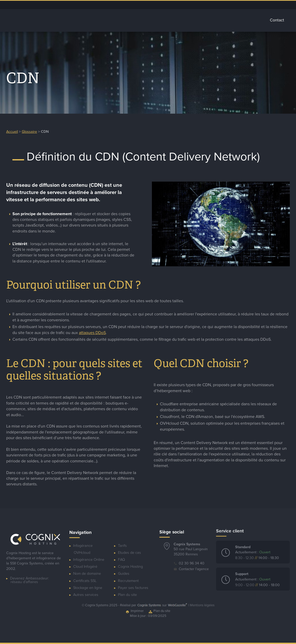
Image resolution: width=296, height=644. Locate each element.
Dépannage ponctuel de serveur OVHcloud (163, 5)
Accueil (73, 20)
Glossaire (228, 20)
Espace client (197, 5)
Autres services (198, 20)
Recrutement (128, 577)
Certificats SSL (85, 577)
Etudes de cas (129, 549)
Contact (277, 20)
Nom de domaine (87, 570)
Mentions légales (202, 605)
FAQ (121, 556)
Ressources (230, 5)
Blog (214, 5)
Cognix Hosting (130, 563)
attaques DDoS (92, 335)
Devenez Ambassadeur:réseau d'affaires (29, 579)
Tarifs (254, 20)
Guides (124, 570)
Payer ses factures (133, 584)
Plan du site (127, 591)
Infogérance (102, 20)
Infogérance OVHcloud (83, 545)
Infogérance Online (89, 556)
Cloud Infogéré (134, 20)
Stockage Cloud (166, 20)
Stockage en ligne (88, 584)
